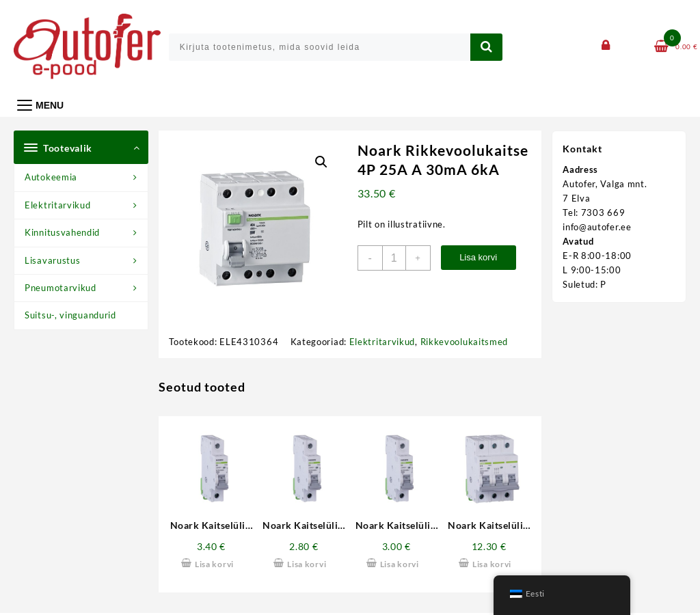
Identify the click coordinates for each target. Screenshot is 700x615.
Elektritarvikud (58, 205)
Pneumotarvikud (60, 288)
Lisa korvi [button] (214, 564)
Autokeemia (51, 177)
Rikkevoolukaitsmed (465, 342)
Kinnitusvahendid (62, 232)
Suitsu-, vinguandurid (70, 315)
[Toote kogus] (394, 258)
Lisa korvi (478, 257)
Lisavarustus (52, 260)
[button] (321, 162)
